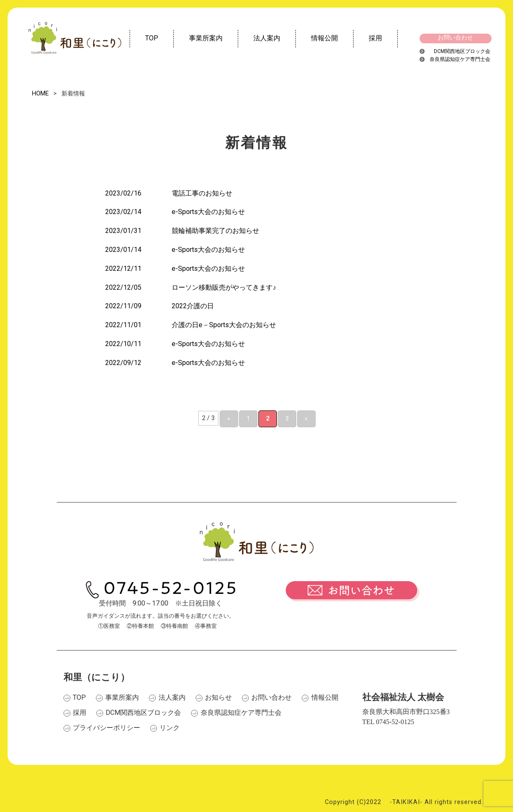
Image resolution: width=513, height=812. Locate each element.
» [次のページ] (306, 419)
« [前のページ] (229, 419)
